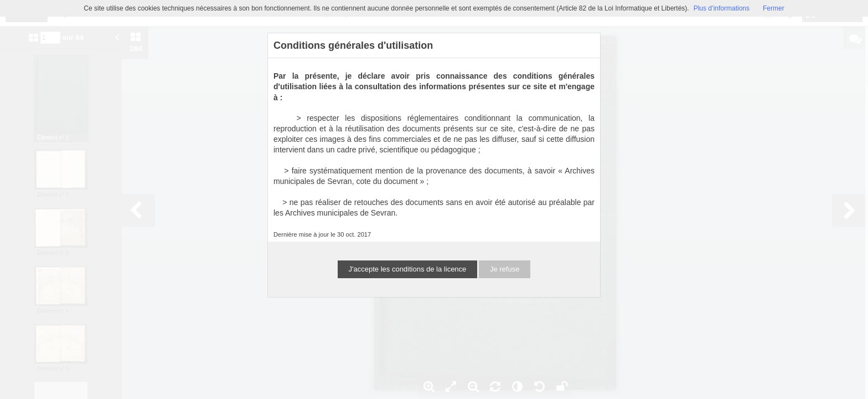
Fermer (774, 8)
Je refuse (505, 269)
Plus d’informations (722, 8)
